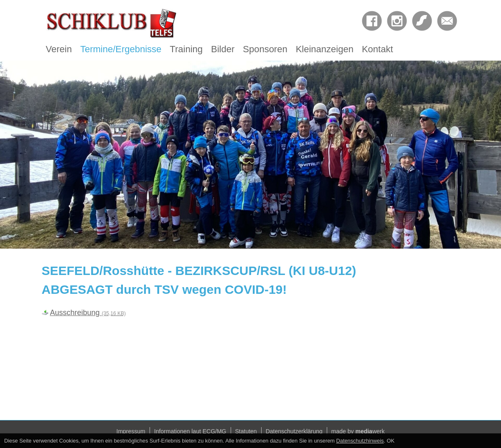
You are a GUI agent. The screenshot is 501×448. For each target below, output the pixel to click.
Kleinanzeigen (325, 49)
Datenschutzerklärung (294, 431)
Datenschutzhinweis (360, 441)
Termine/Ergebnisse (121, 49)
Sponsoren (265, 49)
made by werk (358, 431)
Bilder (223, 49)
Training (186, 49)
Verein (59, 49)
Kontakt (378, 49)
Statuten (246, 431)
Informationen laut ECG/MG (190, 431)
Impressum (131, 431)
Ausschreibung (88, 313)
